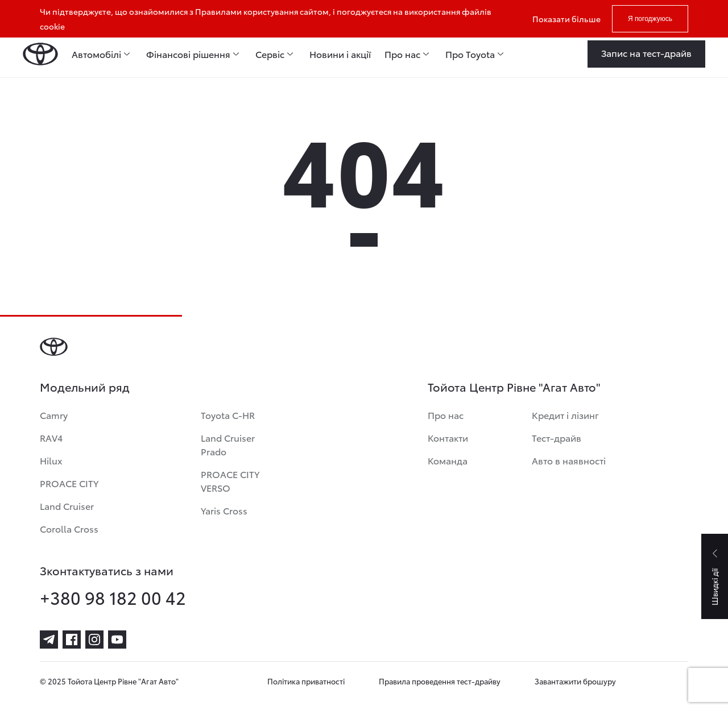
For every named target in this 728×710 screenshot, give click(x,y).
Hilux (51, 460)
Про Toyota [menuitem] (470, 54)
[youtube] (117, 640)
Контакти (448, 437)
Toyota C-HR (228, 415)
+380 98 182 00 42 (113, 597)
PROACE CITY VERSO (230, 481)
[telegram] (49, 640)
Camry (54, 415)
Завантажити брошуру (575, 681)
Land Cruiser (67, 506)
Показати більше (566, 19)
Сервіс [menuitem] (270, 54)
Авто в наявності (569, 460)
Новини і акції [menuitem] (340, 54)
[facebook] (72, 640)
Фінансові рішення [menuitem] (188, 54)
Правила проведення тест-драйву (440, 681)
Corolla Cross (69, 528)
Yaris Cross (224, 510)
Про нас (446, 415)
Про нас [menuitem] (402, 54)
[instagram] (94, 640)
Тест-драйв (557, 437)
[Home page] (40, 54)
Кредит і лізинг (565, 415)
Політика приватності (306, 681)
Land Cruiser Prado (228, 444)
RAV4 (51, 437)
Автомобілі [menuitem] (96, 54)
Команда (448, 460)
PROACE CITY (69, 483)
